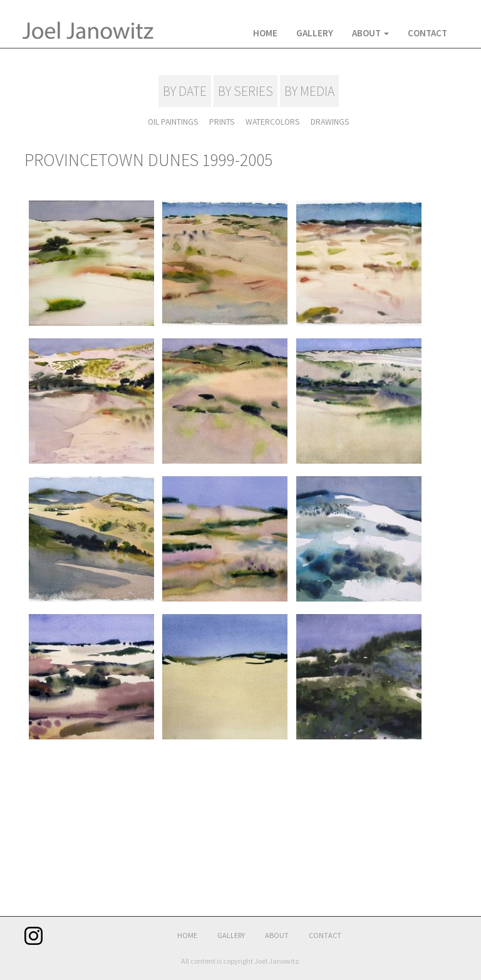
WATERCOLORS (272, 122)
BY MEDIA (309, 91)
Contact (427, 33)
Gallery (315, 33)
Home (265, 33)
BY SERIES (246, 91)
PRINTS (222, 122)
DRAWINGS (329, 122)
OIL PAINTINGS (174, 122)
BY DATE (185, 91)
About (370, 33)
